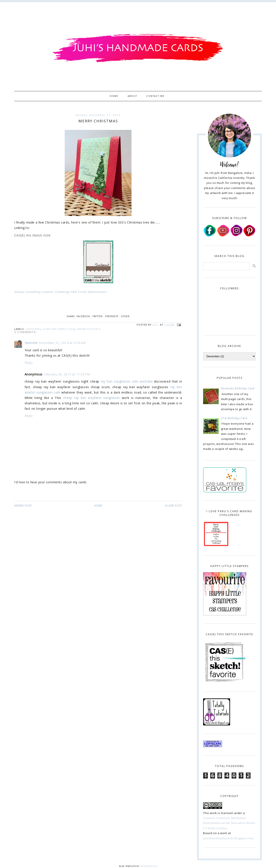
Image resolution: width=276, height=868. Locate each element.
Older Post (173, 506)
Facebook (83, 316)
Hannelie (31, 343)
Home (114, 96)
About (132, 96)
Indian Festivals (89, 329)
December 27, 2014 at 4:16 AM (62, 343)
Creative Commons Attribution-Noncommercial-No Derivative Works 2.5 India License (229, 823)
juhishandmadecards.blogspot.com (228, 838)
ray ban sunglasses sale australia (127, 381)
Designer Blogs (148, 866)
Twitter (98, 316)
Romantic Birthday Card (238, 388)
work (213, 813)
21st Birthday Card (234, 418)
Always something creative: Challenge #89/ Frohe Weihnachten (60, 292)
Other (125, 316)
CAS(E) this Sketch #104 (32, 235)
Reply (29, 363)
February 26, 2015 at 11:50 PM (67, 374)
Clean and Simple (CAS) (59, 329)
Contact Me (155, 96)
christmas (33, 329)
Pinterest (112, 316)
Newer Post (23, 506)
